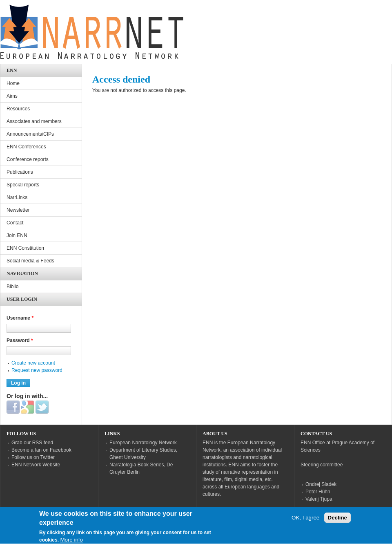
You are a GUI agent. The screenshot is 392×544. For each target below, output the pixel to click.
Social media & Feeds (30, 261)
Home (13, 83)
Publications (20, 172)
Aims (12, 96)
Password (20, 340)
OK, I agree (305, 523)
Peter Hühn (318, 492)
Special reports (23, 185)
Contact (15, 223)
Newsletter (18, 210)
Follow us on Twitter (33, 457)
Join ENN (17, 235)
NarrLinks (17, 197)
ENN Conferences (26, 147)
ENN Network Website (36, 465)
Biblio (12, 287)
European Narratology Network (143, 443)
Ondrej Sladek (321, 484)
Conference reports (28, 159)
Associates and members (34, 121)
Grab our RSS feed (32, 443)
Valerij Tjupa (319, 499)
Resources (18, 109)
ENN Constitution (25, 248)
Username (20, 318)
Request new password (37, 370)
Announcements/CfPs (30, 134)
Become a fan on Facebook (41, 450)
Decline (337, 523)
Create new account (33, 363)
